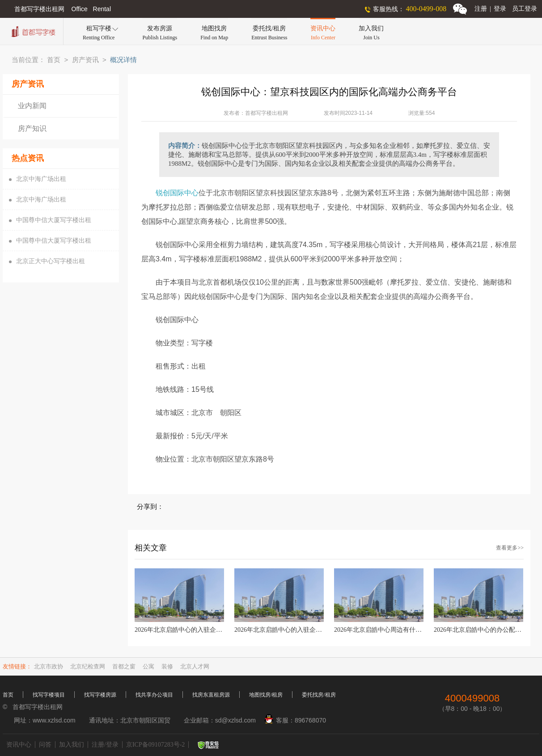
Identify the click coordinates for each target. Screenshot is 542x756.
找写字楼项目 (49, 695)
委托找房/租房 (319, 695)
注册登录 (490, 9)
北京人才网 (195, 666)
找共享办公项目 (154, 695)
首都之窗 (124, 666)
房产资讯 (85, 60)
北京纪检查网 (88, 666)
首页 (54, 60)
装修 (167, 666)
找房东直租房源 (211, 695)
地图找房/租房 (266, 695)
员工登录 (525, 9)
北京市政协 (49, 666)
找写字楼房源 (100, 695)
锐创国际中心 (177, 193)
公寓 (148, 666)
